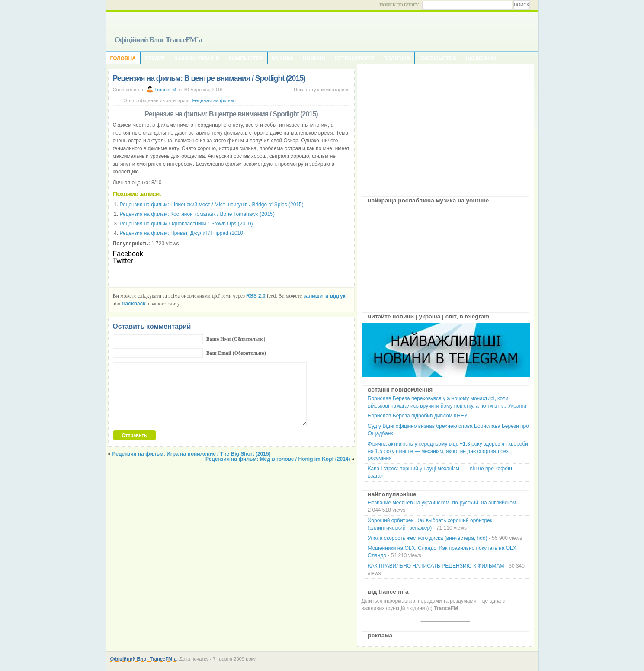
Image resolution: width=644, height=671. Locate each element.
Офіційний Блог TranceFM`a (159, 39)
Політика (397, 58)
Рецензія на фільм (213, 100)
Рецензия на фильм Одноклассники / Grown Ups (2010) (186, 224)
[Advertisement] (445, 127)
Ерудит (155, 58)
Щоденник (481, 58)
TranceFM (165, 90)
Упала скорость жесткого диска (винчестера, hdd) (428, 538)
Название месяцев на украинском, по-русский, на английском (442, 503)
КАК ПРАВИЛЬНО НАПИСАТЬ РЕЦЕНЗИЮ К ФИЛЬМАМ (436, 566)
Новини (314, 58)
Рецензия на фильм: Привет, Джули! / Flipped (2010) (182, 233)
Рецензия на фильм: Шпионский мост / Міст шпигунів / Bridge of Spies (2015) (212, 205)
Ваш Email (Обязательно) (236, 353)
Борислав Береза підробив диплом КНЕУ (418, 416)
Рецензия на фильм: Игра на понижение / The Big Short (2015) (192, 454)
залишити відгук (324, 296)
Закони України (197, 58)
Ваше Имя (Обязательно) (236, 339)
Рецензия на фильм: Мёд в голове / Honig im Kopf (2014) (278, 459)
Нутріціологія (354, 58)
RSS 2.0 (256, 296)
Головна (123, 58)
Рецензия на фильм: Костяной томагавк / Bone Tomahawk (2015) (197, 214)
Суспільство (438, 58)
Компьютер (246, 58)
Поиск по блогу (399, 5)
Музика (283, 58)
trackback (134, 304)
